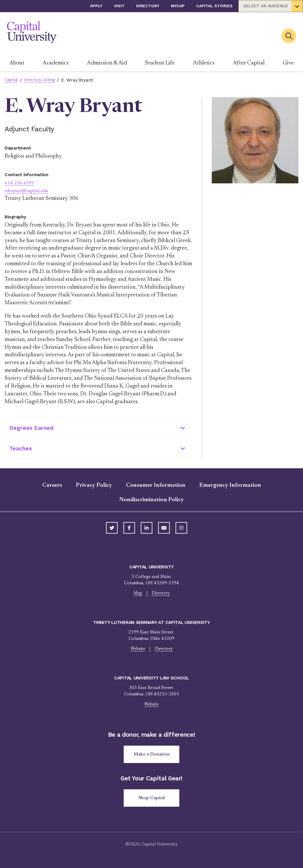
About (17, 63)
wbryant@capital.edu (30, 191)
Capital (12, 80)
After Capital (249, 63)
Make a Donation (151, 757)
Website (137, 650)
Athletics (204, 63)
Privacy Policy (94, 485)
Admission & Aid (107, 63)
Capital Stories (214, 6)
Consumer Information (156, 485)
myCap (178, 6)
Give (288, 63)
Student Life (160, 63)
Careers (52, 485)
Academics (56, 63)
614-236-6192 (22, 183)
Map (137, 594)
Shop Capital (151, 802)
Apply (96, 6)
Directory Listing (43, 80)
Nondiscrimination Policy (152, 500)
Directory (148, 6)
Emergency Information (230, 485)
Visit (119, 6)
